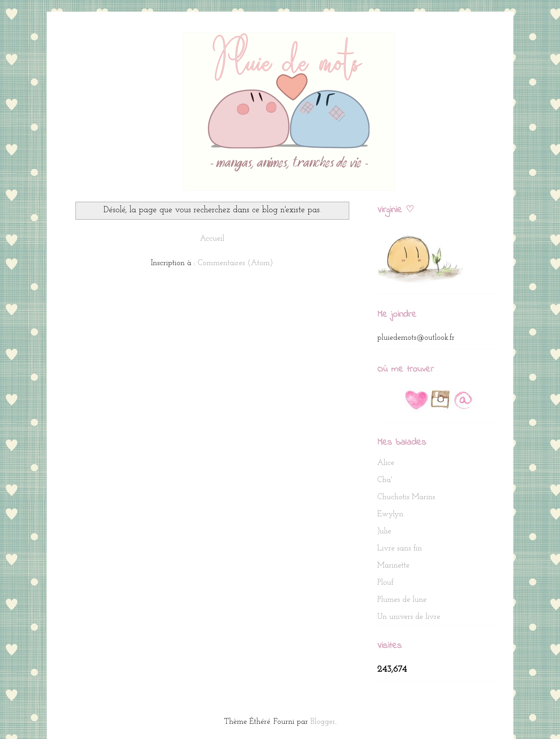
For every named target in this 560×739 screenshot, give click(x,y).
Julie (384, 531)
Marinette (393, 566)
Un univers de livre (409, 617)
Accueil (212, 239)
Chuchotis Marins (406, 497)
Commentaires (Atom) (235, 263)
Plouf (385, 583)
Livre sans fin (400, 549)
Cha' (385, 480)
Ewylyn (390, 514)
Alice (386, 463)
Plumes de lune (402, 600)
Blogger (323, 722)
